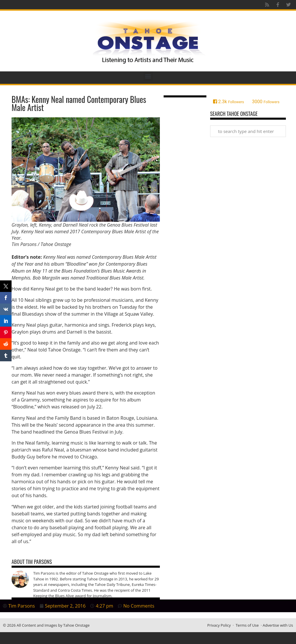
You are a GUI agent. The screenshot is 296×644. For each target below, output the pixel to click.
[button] (148, 76)
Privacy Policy (219, 625)
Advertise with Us (278, 625)
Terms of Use (247, 625)
